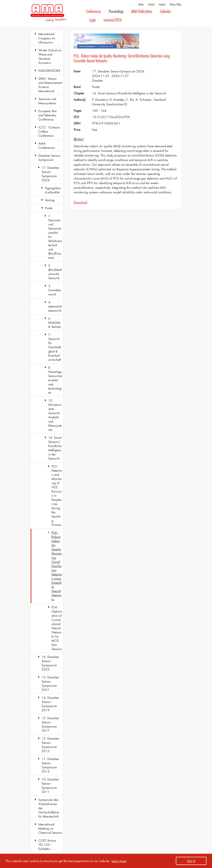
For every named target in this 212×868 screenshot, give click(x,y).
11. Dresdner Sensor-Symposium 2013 (50, 765)
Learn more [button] (119, 861)
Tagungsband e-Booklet (53, 190)
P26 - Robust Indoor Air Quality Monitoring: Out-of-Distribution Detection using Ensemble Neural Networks (57, 566)
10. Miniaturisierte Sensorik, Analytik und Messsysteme (55, 415)
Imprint (162, 4)
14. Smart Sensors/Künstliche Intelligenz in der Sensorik (55, 448)
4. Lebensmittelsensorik (55, 306)
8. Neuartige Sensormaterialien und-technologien (55, 380)
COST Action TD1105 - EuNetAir (47, 845)
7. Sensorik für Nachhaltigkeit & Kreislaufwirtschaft (55, 347)
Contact (151, 4)
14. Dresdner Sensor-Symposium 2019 (50, 704)
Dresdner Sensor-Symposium (50, 158)
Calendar (165, 12)
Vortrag (50, 200)
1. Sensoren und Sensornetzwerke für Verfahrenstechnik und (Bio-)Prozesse (55, 237)
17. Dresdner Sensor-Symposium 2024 (50, 174)
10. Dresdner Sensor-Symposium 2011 (50, 785)
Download (80, 202)
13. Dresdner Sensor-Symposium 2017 (50, 724)
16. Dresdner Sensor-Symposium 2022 (50, 663)
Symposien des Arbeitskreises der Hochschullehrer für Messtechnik (49, 808)
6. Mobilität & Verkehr (55, 323)
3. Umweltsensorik (55, 290)
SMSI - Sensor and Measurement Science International (50, 85)
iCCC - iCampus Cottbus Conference (49, 131)
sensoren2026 (113, 20)
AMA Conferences (47, 146)
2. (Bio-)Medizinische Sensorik (55, 272)
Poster (49, 208)
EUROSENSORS (49, 71)
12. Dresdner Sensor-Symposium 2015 (50, 745)
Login (93, 20)
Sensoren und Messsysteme (47, 101)
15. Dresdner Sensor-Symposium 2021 (50, 683)
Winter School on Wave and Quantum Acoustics (50, 56)
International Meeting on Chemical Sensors (50, 828)
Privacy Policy (176, 4)
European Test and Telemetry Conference (47, 115)
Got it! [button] (191, 861)
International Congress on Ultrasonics (47, 38)
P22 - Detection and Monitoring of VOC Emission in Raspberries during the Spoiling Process (57, 495)
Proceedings (116, 12)
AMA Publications (142, 12)
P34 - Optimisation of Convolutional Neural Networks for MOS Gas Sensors (57, 628)
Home (141, 4)
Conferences (94, 12)
